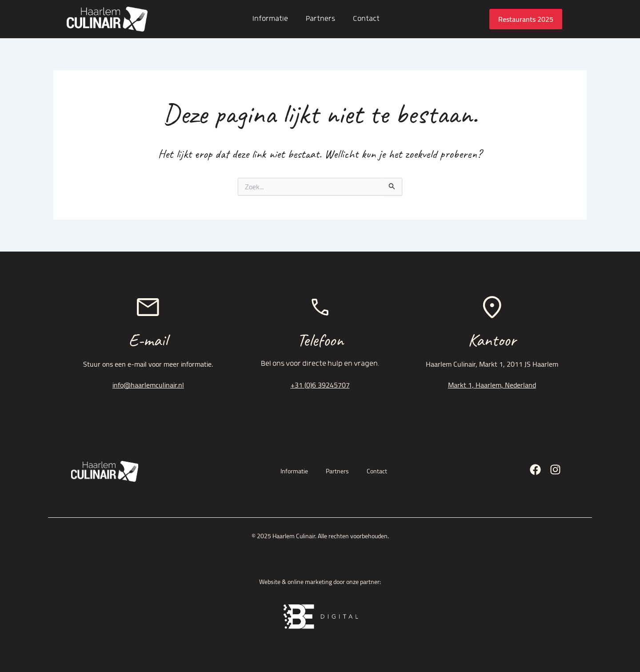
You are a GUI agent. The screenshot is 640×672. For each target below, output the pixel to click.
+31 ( (298, 385)
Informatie (270, 19)
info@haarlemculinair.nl (148, 385)
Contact (366, 19)
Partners (320, 19)
